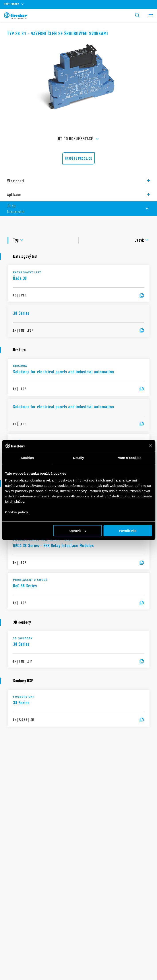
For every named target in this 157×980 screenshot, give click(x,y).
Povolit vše (128, 531)
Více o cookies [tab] (130, 458)
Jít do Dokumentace (79, 139)
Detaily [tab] (79, 458)
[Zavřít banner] (150, 446)
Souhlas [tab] (27, 458)
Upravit (78, 531)
